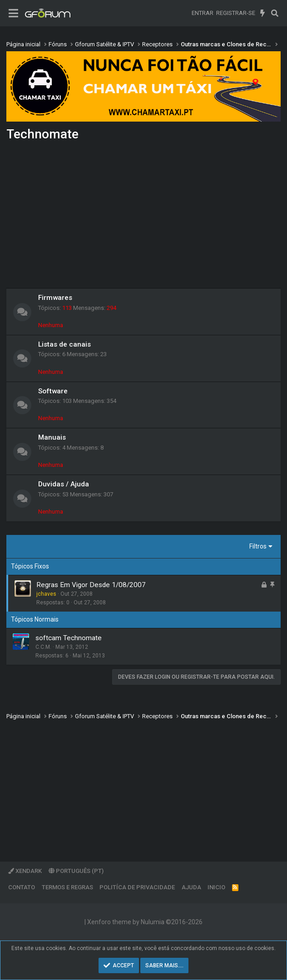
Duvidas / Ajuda (64, 484)
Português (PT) (76, 871)
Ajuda (191, 887)
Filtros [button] (258, 546)
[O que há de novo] (263, 13)
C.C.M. (43, 647)
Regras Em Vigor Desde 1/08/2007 (91, 585)
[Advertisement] (143, 218)
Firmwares (55, 298)
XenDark (25, 871)
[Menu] (13, 13)
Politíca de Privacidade (137, 887)
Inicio (216, 887)
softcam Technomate (69, 638)
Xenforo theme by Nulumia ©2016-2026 (145, 922)
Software (53, 391)
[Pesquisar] (275, 13)
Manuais (52, 437)
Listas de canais (64, 344)
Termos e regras (67, 887)
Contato (22, 887)
